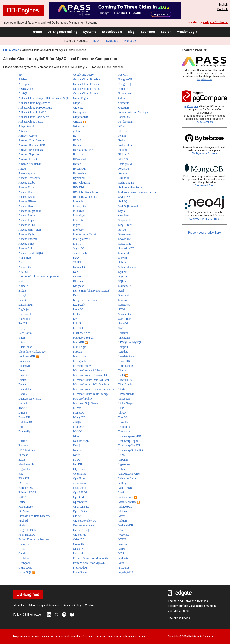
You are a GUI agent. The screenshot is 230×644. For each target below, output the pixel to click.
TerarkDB (124, 361)
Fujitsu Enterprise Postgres (34, 539)
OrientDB (79, 539)
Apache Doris (26, 187)
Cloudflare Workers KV (32, 352)
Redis (121, 140)
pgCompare (191, 106)
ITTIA (77, 244)
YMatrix (123, 558)
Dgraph (23, 413)
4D (20, 75)
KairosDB (79, 267)
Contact (90, 605)
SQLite (122, 281)
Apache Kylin (26, 234)
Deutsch (222, 9)
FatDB (22, 497)
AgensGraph (26, 89)
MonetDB (79, 413)
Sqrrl (121, 291)
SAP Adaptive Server (131, 187)
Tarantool (124, 333)
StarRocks (124, 305)
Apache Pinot (26, 244)
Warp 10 (123, 530)
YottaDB (123, 563)
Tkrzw (122, 413)
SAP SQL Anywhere (130, 206)
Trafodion (124, 427)
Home (37, 32)
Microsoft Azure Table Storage (91, 394)
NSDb (77, 460)
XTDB (122, 539)
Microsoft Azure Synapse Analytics (93, 389)
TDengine (124, 338)
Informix (78, 220)
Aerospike (24, 84)
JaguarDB (79, 248)
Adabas (23, 79)
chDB (22, 338)
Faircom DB (26, 488)
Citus (21, 342)
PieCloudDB (80, 568)
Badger (23, 291)
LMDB (77, 319)
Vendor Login (187, 32)
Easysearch (25, 445)
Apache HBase (27, 201)
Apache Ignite (26, 215)
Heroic (77, 164)
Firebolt (23, 525)
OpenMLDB (80, 492)
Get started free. (204, 186)
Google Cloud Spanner (86, 93)
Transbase (124, 431)
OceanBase (79, 474)
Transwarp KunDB (129, 445)
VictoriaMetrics (129, 502)
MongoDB (130, 41)
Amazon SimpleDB (30, 164)
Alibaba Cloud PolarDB (32, 112)
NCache (78, 436)
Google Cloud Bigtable (86, 79)
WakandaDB (126, 525)
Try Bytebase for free (204, 154)
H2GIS (77, 140)
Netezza (78, 450)
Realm (122, 136)
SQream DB (125, 286)
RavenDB (124, 117)
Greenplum (79, 112)
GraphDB (79, 103)
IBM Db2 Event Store (86, 192)
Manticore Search (83, 338)
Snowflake (124, 239)
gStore (77, 131)
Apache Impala (27, 220)
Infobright (79, 215)
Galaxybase (25, 544)
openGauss (79, 483)
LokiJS (77, 323)
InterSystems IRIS (84, 239)
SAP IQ (123, 201)
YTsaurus (124, 568)
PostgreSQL (125, 84)
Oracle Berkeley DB (85, 521)
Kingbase (78, 286)
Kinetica (78, 281)
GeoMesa (24, 558)
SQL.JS (123, 277)
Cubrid (22, 380)
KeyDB (77, 277)
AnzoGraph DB (27, 173)
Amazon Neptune (28, 154)
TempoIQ (124, 347)
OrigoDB (78, 544)
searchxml (124, 215)
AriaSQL (24, 272)
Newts (77, 455)
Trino (121, 455)
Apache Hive (26, 206)
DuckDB (24, 441)
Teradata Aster (127, 356)
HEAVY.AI (80, 159)
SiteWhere (124, 234)
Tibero (122, 370)
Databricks (25, 389)
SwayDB (123, 323)
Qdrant (122, 98)
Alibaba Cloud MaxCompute (35, 108)
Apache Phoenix (28, 239)
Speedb (122, 258)
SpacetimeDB (126, 248)
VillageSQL (125, 507)
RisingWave (125, 164)
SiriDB (122, 230)
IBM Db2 (79, 187)
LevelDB (78, 309)
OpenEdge (79, 478)
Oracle (77, 516)
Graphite (78, 108)
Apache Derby (27, 183)
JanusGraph (80, 253)
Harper (77, 145)
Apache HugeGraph (30, 211)
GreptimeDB (80, 117)
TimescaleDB (126, 394)
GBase (22, 549)
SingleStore (125, 225)
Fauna (22, 502)
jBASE (77, 258)
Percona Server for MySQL (89, 563)
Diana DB (24, 417)
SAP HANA (125, 197)
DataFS (23, 394)
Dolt (21, 427)
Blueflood (24, 319)
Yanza (122, 549)
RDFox (122, 131)
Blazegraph (25, 314)
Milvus (77, 408)
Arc (21, 262)
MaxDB (78, 352)
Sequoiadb (124, 220)
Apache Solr (26, 248)
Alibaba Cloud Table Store (34, 117)
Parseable (78, 553)
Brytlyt (22, 328)
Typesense (124, 464)
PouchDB (124, 89)
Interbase (78, 230)
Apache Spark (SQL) (31, 253)
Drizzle (23, 436)
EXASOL (24, 478)
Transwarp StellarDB (131, 450)
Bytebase (112, 41)
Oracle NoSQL (82, 530)
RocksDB (124, 169)
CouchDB (24, 366)
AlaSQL (23, 93)
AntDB (23, 169)
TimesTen (124, 399)
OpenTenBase (81, 507)
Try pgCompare (204, 122)
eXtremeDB (25, 483)
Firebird (23, 521)
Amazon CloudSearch (31, 140)
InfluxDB (78, 211)
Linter (77, 314)
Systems (90, 32)
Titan (121, 408)
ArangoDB (25, 258)
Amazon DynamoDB (31, 150)
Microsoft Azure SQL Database (91, 384)
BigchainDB (26, 305)
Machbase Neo (82, 333)
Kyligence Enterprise (85, 300)
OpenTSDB (80, 511)
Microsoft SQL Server (86, 403)
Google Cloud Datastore (87, 84)
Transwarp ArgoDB (130, 436)
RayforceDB (126, 122)
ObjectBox (79, 469)
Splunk (122, 272)
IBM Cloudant (81, 183)
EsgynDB (24, 469)
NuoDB (78, 464)
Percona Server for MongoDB (90, 558)
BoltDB (23, 323)
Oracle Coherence (83, 525)
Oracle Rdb (80, 535)
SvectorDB (125, 319)
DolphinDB (25, 422)
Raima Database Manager (133, 112)
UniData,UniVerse (129, 474)
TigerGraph (125, 384)
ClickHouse (25, 347)
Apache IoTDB (27, 225)
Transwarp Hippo (128, 441)
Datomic (23, 403)
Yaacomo (124, 544)
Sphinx (122, 262)
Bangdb (23, 295)
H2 (75, 136)
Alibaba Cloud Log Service (34, 103)
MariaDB (80, 342)
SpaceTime (125, 244)
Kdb (76, 272)
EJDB (22, 460)
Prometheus (125, 93)
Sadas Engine (126, 183)
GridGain (78, 126)
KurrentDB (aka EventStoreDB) (92, 291)
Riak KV (123, 154)
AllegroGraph (26, 126)
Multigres (79, 427)
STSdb (122, 309)
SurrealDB (124, 314)
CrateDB (24, 375)
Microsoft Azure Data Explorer (91, 380)
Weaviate (124, 535)
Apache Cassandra (29, 178)
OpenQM (78, 497)
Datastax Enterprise (30, 399)
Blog (131, 32)
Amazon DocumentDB (32, 145)
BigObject (24, 309)
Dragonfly (24, 431)
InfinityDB (79, 206)
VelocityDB (125, 488)
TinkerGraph (126, 403)
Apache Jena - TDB (30, 230)
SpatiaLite (124, 253)
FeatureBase (26, 507)
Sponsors (148, 32)
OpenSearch (80, 502)
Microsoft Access (83, 366)
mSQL (77, 422)
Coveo (22, 370)
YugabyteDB (126, 572)
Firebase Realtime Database (35, 516)
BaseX (22, 300)
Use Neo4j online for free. (204, 219)
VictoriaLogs (128, 497)
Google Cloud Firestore (87, 89)
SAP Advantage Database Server (137, 192)
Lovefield (79, 328)
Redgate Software (215, 22)
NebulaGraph (81, 441)
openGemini (80, 488)
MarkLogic (79, 347)
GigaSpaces (25, 568)
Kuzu (76, 295)
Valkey (122, 483)
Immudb (78, 201)
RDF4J (122, 126)
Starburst (123, 295)
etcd (21, 474)
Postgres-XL (126, 79)
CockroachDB (28, 356)
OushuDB (79, 549)
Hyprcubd (79, 178)
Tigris (122, 389)
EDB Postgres (26, 450)
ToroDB (123, 422)
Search (166, 32)
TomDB (123, 417)
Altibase (23, 131)
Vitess (122, 516)
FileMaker (24, 511)
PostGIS (123, 75)
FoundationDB (27, 535)
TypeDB (123, 460)
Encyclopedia (112, 32)
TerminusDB (126, 366)
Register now (204, 79)
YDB (121, 553)
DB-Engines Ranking (62, 32)
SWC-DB (124, 328)
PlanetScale (80, 572)
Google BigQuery (83, 75)
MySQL (78, 431)
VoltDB (123, 521)
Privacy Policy (72, 605)
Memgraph (79, 361)
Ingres (77, 225)
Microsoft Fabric (83, 399)
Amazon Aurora (28, 136)
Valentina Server (128, 478)
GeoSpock (24, 563)
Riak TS (123, 159)
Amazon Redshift (28, 159)
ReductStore (125, 145)
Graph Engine (81, 98)
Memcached (80, 356)
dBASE (23, 408)
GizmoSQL (27, 572)
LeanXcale (79, 305)
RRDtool (123, 178)
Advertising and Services (44, 605)
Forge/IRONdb (27, 530)
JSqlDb (77, 262)
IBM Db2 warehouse (85, 197)
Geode (22, 553)
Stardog (123, 300)
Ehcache (23, 455)
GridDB (79, 122)
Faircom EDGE (27, 492)
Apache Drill (26, 192)
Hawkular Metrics (83, 150)
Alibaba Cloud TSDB (31, 122)
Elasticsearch (26, 464)
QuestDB (124, 108)
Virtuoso (123, 511)
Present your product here (204, 233)
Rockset (123, 173)
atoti (21, 281)
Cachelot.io (25, 333)
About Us (19, 605)
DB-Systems (11, 50)
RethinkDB (125, 150)
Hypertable (79, 173)
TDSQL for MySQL (130, 342)
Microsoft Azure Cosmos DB (90, 375)
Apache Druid (26, 197)
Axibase (23, 286)
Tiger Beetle (125, 380)
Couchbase (25, 361)
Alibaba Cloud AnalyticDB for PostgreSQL (44, 98)
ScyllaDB (124, 211)
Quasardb (124, 103)
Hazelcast (79, 154)
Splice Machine (127, 267)
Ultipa (122, 469)
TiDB (123, 375)
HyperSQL (79, 169)
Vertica (122, 492)
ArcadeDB (25, 267)
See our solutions (179, 618)
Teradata (123, 352)
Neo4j (97, 41)
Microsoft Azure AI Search (89, 370)
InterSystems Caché (85, 234)
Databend (24, 384)
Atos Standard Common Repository (39, 277)
